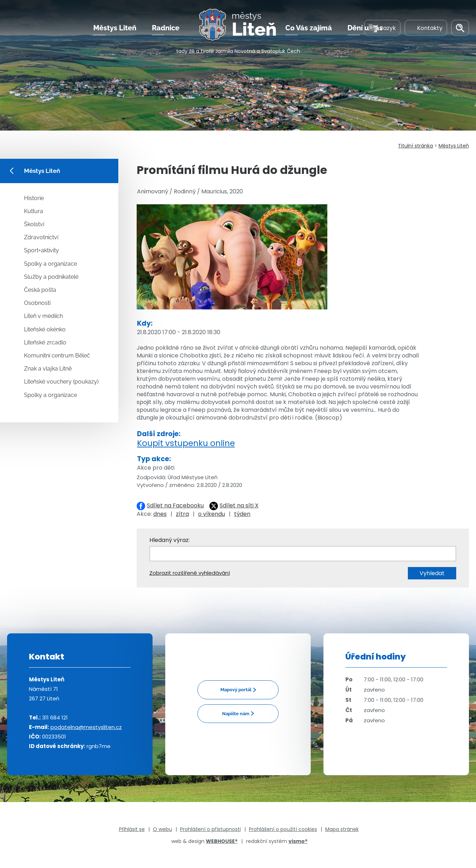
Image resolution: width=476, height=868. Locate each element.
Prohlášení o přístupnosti (210, 829)
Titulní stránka (415, 146)
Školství (34, 224)
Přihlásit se (132, 829)
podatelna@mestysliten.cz (86, 727)
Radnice (166, 28)
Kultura (34, 211)
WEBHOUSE (222, 841)
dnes (160, 514)
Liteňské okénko (45, 329)
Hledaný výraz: (169, 540)
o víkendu (212, 514)
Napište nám (236, 714)
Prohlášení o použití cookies (283, 829)
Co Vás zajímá (309, 28)
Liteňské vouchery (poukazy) (61, 382)
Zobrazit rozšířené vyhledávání (190, 573)
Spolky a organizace (50, 264)
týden (242, 514)
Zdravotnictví (41, 237)
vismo (298, 841)
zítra (182, 514)
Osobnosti (37, 303)
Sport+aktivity (41, 250)
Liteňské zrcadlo (45, 342)
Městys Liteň (115, 28)
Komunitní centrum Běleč (57, 355)
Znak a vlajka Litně (48, 369)
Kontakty (426, 28)
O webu (162, 829)
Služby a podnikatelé (51, 277)
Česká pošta (40, 290)
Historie (34, 198)
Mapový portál (236, 690)
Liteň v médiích (43, 316)
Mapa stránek (342, 829)
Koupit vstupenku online (186, 443)
